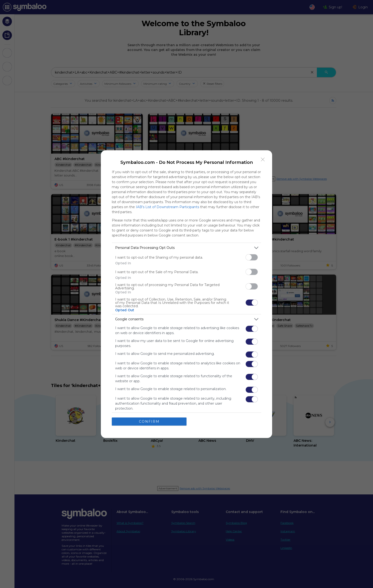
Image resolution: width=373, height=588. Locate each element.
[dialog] (186, 294)
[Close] (263, 160)
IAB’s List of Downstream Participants (167, 207)
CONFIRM (149, 422)
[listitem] (186, 248)
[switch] (252, 257)
